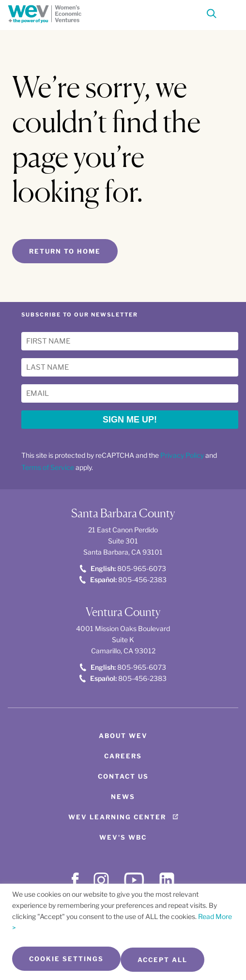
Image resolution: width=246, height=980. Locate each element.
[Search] (212, 15)
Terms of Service (48, 467)
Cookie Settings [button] (66, 959)
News (123, 797)
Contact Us (123, 776)
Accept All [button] (162, 960)
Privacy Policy (182, 455)
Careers (123, 756)
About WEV (123, 736)
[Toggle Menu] (230, 13)
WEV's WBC (123, 837)
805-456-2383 (123, 580)
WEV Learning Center (117, 817)
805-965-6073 (123, 568)
